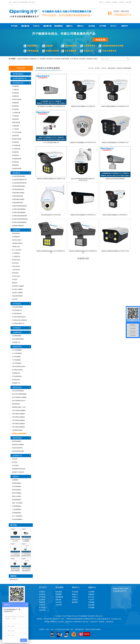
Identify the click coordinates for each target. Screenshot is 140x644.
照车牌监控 (15, 273)
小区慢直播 (15, 116)
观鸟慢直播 (15, 162)
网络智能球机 (16, 404)
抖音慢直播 (57, 59)
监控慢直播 (82, 59)
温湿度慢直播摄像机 (18, 226)
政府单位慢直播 (17, 99)
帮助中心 (80, 26)
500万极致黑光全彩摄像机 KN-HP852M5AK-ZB (51, 106)
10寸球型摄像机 (17, 363)
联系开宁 (125, 26)
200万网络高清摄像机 (18, 427)
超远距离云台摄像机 (18, 286)
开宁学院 (103, 26)
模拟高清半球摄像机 (18, 445)
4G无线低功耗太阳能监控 (20, 320)
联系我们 (122, 2)
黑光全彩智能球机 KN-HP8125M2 (51, 215)
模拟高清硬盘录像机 (18, 451)
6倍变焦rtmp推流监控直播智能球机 (15, 571)
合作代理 (59, 605)
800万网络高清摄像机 (18, 414)
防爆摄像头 (15, 480)
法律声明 (42, 610)
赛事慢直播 (15, 165)
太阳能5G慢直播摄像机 (19, 212)
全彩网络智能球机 (17, 430)
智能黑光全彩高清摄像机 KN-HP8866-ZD (83, 106)
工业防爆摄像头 (17, 509)
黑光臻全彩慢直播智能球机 (20, 219)
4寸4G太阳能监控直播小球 (51, 143)
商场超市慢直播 (17, 139)
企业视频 (91, 592)
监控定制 (15, 299)
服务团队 (59, 600)
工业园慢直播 (16, 113)
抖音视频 (91, 607)
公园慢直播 (15, 126)
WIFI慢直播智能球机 (18, 189)
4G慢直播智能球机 (18, 196)
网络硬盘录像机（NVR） (19, 407)
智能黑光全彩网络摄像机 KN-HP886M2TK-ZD (115, 143)
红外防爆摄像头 (17, 486)
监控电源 (15, 462)
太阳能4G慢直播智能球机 (20, 206)
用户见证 (91, 597)
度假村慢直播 (16, 122)
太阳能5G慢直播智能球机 (20, 216)
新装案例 (59, 594)
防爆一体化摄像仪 (17, 503)
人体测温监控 (16, 256)
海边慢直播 (15, 142)
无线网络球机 (16, 373)
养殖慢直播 (15, 103)
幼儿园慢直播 (16, 149)
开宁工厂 (114, 26)
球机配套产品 (16, 383)
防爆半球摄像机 (17, 493)
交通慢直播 (15, 96)
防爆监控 (16, 476)
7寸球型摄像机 (16, 360)
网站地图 (129, 2)
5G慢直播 (43, 59)
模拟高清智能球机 (17, 448)
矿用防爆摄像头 (17, 506)
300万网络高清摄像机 (18, 424)
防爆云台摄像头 (17, 496)
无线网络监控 (17, 332)
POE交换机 (15, 466)
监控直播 (91, 605)
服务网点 (75, 602)
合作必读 (92, 26)
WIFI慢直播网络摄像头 (19, 186)
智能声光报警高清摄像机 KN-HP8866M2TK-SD (115, 106)
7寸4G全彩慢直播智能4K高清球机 (26, 556)
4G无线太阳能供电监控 (19, 317)
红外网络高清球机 (17, 370)
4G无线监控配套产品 (18, 323)
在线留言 (115, 2)
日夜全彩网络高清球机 (19, 367)
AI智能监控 (16, 230)
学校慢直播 (15, 86)
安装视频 (91, 602)
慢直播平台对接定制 (18, 472)
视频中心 (69, 26)
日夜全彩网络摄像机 (18, 391)
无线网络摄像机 (17, 336)
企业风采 (42, 600)
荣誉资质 (42, 602)
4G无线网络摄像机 (18, 307)
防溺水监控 (15, 263)
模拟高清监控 (17, 438)
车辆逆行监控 (16, 247)
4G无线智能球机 (17, 314)
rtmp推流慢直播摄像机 (19, 176)
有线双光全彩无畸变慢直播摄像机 (115, 179)
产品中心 (36, 26)
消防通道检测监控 (17, 243)
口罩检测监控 (16, 253)
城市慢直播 (50, 59)
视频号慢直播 (65, 59)
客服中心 (75, 594)
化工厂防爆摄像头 (17, 516)
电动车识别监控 (17, 240)
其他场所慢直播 (17, 169)
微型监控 (15, 283)
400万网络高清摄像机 (18, 420)
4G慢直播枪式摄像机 (18, 193)
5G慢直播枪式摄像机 (18, 199)
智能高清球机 (17, 347)
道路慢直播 (15, 136)
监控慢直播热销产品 (20, 78)
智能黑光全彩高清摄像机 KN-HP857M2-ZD (83, 215)
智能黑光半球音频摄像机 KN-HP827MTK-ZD (83, 143)
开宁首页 (14, 26)
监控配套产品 (17, 456)
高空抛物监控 (16, 237)
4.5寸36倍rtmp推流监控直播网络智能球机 (15, 556)
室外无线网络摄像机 (18, 339)
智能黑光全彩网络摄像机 (124, 68)
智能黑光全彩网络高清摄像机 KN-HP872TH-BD (115, 251)
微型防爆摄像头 (17, 500)
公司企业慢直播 (17, 132)
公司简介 (42, 592)
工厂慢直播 (15, 129)
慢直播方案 (47, 26)
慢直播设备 (25, 26)
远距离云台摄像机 (17, 293)
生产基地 (42, 597)
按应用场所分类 (18, 83)
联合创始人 (43, 607)
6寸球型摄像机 (16, 357)
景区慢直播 (90, 59)
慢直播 (19, 59)
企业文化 (42, 594)
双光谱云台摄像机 (17, 289)
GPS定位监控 (16, 276)
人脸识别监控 (16, 270)
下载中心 (101, 2)
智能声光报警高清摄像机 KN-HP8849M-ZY (115, 215)
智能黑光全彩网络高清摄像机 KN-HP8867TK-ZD (51, 179)
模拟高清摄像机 (17, 441)
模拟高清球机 (16, 380)
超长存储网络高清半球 (19, 401)
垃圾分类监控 (16, 266)
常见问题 (75, 592)
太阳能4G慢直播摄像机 (19, 209)
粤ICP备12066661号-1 (51, 622)
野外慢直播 (15, 109)
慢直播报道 (59, 597)
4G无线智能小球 (17, 310)
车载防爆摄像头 (17, 513)
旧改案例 (59, 592)
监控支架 (15, 459)
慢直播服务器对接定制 (19, 469)
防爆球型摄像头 (17, 490)
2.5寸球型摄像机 (17, 350)
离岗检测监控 (16, 233)
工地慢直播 (15, 90)
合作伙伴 (42, 605)
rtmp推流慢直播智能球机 (19, 183)
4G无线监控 (17, 304)
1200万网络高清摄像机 (19, 410)
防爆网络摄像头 (17, 483)
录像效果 (91, 594)
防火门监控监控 (17, 250)
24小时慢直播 (74, 59)
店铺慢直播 (15, 152)
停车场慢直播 (16, 145)
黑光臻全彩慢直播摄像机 (19, 222)
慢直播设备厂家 (34, 59)
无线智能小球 (16, 342)
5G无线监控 (17, 328)
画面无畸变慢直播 (17, 296)
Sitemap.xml (99, 616)
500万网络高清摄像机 (18, 417)
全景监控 (15, 279)
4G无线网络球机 (17, 376)
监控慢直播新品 (18, 74)
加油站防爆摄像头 (17, 519)
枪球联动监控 (16, 260)
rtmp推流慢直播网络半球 (19, 180)
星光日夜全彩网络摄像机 (19, 394)
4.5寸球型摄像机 (17, 353)
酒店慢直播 (15, 119)
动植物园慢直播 (17, 159)
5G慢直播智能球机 (18, 203)
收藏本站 (108, 2)
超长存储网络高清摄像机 (19, 397)
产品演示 (91, 600)
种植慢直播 (15, 106)
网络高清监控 (17, 387)
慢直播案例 (58, 26)
